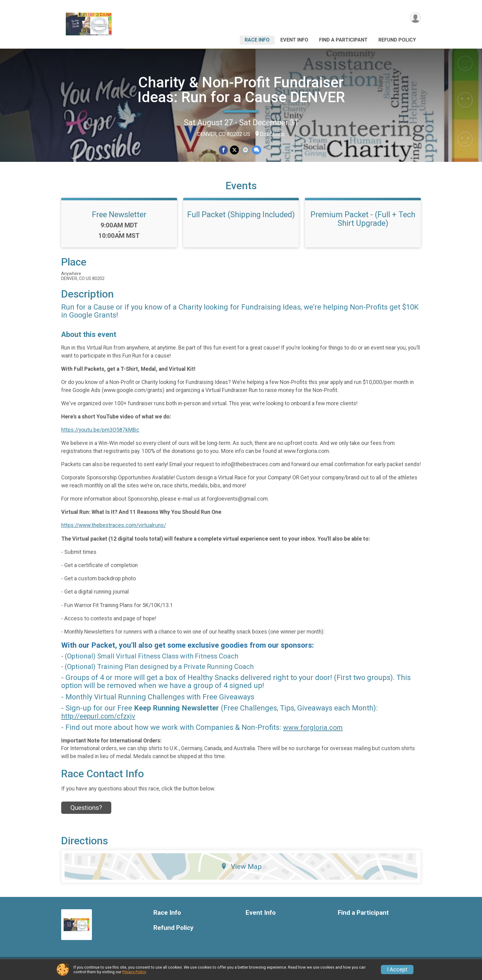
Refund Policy (397, 40)
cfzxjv (126, 720)
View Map (241, 870)
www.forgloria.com (313, 731)
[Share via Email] (245, 150)
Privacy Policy (134, 972)
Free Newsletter (119, 218)
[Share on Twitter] (234, 150)
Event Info (294, 40)
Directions (272, 134)
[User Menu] (415, 18)
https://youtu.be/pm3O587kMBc (100, 434)
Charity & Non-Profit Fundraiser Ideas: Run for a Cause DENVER (241, 90)
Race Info (257, 40)
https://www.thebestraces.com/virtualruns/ (114, 529)
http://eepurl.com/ (89, 720)
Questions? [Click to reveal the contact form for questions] (86, 811)
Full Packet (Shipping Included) (241, 218)
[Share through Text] (256, 150)
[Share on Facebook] (224, 150)
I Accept (397, 970)
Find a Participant (343, 40)
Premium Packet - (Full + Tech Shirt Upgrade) (363, 222)
